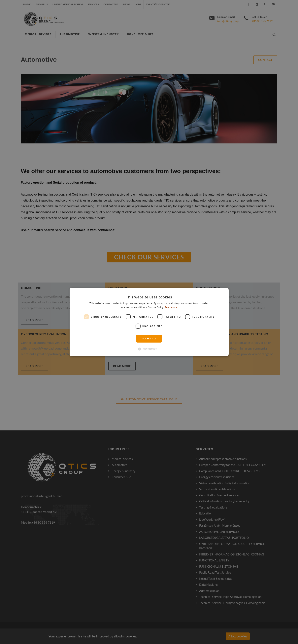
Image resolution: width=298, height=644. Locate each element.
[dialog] (149, 322)
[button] (149, 349)
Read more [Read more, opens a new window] (171, 307)
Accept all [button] (149, 339)
